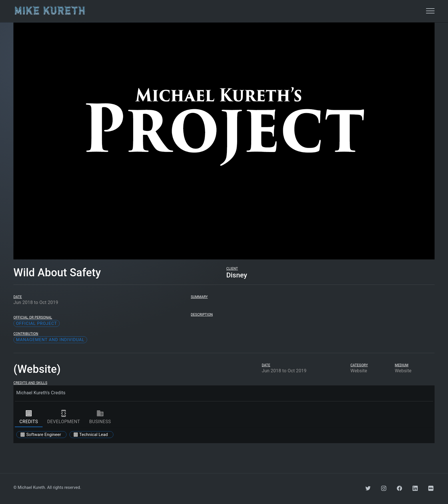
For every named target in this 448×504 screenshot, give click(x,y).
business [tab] (100, 417)
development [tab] (64, 417)
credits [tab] (29, 417)
